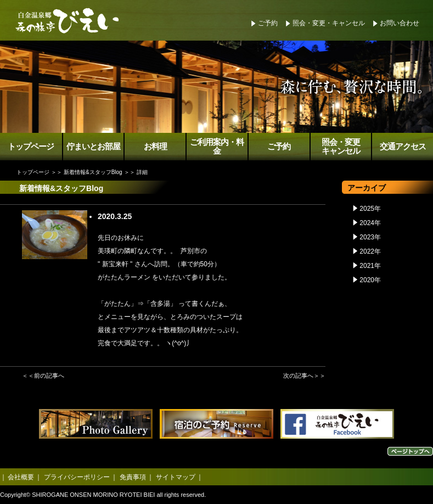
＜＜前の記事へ (43, 376)
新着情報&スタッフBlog (93, 172)
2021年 (370, 266)
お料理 (155, 147)
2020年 (370, 280)
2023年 (370, 237)
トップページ (31, 147)
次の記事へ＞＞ (304, 376)
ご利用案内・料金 (217, 147)
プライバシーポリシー (77, 477)
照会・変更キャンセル (341, 147)
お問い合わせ (400, 23)
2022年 (370, 251)
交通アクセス (403, 147)
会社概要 (21, 477)
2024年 (370, 223)
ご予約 (268, 23)
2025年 (370, 209)
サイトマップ (176, 477)
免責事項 (133, 477)
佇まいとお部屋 (93, 147)
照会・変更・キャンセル (329, 23)
